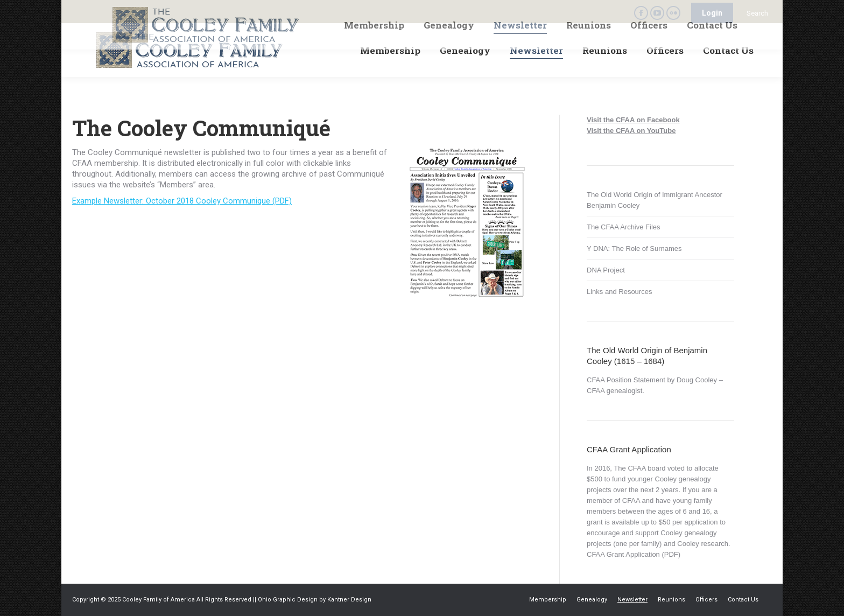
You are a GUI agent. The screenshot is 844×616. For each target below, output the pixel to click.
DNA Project (606, 270)
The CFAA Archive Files (624, 227)
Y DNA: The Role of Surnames (634, 248)
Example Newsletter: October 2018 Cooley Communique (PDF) (182, 201)
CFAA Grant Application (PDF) (634, 554)
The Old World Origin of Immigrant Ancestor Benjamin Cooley (655, 200)
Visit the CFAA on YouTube (631, 131)
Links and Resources (619, 292)
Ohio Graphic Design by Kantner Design (315, 600)
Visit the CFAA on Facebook (633, 120)
